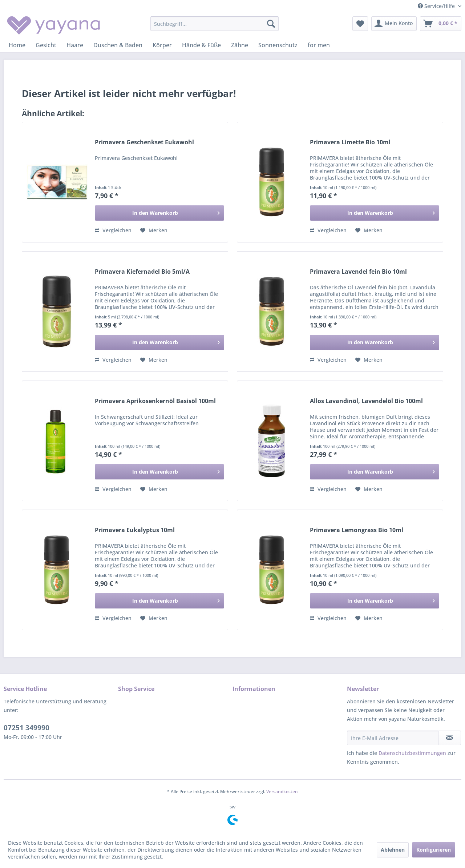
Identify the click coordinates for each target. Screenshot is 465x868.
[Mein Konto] (394, 24)
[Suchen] (271, 24)
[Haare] (75, 45)
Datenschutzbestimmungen (412, 753)
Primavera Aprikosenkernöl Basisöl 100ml (155, 401)
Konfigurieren (434, 850)
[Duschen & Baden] (118, 45)
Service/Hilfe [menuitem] (437, 6)
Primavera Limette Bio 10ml (350, 142)
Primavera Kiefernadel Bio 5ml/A (142, 272)
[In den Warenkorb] (159, 213)
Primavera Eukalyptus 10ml (135, 530)
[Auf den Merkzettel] (154, 230)
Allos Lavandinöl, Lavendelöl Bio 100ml (366, 401)
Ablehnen (393, 850)
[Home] (17, 45)
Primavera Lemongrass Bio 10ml (357, 530)
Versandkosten (282, 791)
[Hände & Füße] (201, 45)
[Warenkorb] (441, 24)
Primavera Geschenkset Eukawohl (144, 142)
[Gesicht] (46, 45)
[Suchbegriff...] (215, 24)
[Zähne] (240, 45)
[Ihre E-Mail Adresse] (393, 738)
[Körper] (162, 45)
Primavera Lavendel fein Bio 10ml (358, 272)
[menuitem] (215, 24)
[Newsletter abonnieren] (450, 738)
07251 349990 (27, 728)
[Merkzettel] (360, 24)
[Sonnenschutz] (278, 45)
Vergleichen (113, 230)
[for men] (319, 45)
